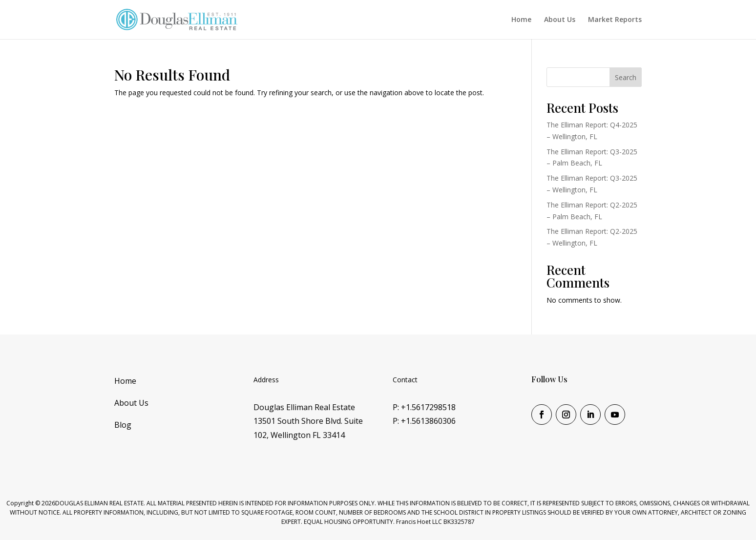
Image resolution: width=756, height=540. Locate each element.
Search (626, 77)
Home (521, 20)
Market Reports (615, 20)
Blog (123, 425)
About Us (560, 20)
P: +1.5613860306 (424, 421)
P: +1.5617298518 (424, 407)
